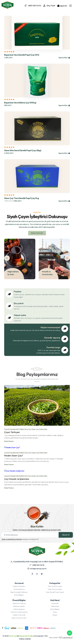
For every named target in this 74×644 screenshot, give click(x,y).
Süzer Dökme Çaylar (55, 588)
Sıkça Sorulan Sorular (19, 619)
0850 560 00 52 (37, 567)
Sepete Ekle (64, 57)
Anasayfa (55, 605)
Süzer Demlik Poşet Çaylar (55, 594)
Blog (55, 614)
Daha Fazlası (35, 233)
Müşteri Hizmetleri (19, 588)
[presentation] (4, 258)
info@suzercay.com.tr (37, 570)
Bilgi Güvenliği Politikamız (19, 594)
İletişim (55, 616)
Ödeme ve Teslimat (19, 605)
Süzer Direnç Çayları (55, 591)
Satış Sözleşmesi (19, 611)
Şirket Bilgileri (19, 596)
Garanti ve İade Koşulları (19, 614)
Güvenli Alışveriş (19, 591)
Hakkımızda (55, 608)
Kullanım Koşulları (19, 608)
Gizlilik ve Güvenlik (19, 616)
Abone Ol (66, 536)
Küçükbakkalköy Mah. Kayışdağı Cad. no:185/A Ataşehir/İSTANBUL (37, 563)
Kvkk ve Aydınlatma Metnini (12, 541)
